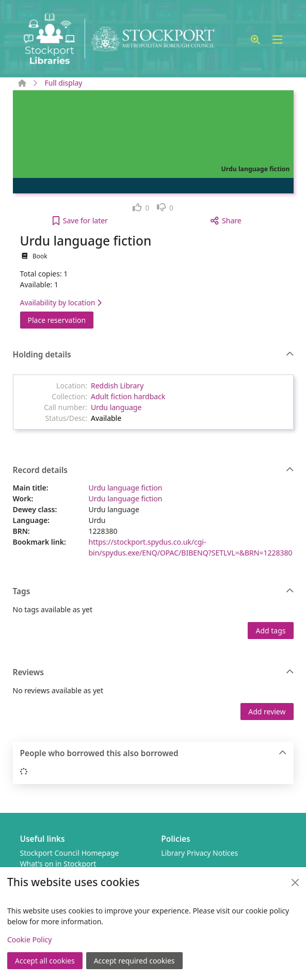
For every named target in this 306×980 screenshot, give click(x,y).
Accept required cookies (134, 961)
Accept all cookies (45, 961)
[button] (255, 40)
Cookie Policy (29, 940)
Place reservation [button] (61, 320)
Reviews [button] (154, 673)
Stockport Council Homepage (70, 853)
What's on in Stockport (58, 864)
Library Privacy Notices (199, 853)
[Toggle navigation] (278, 40)
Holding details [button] (154, 355)
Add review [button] (267, 712)
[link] (141, 208)
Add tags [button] (270, 631)
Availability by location (61, 303)
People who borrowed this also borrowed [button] (154, 754)
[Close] (295, 883)
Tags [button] (154, 592)
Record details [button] (154, 470)
